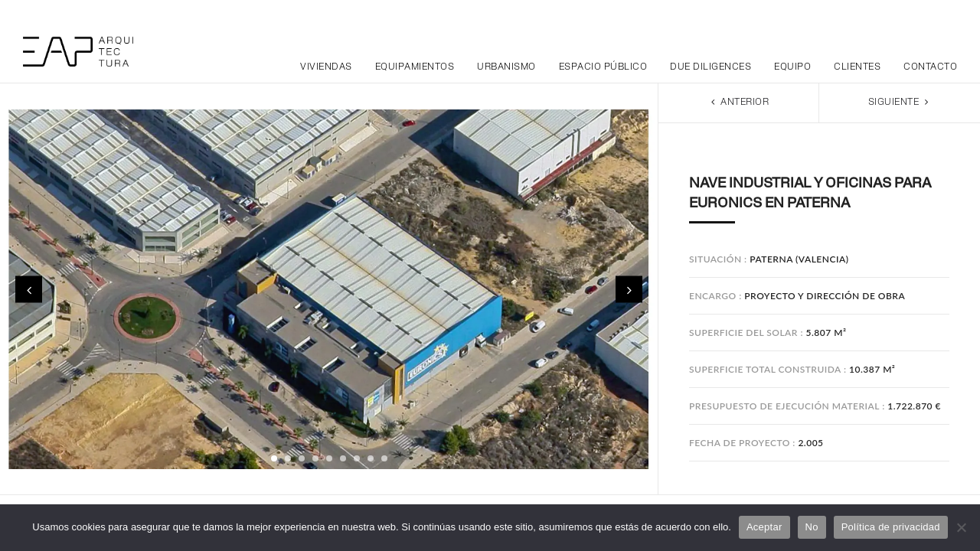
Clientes (857, 67)
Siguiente (900, 102)
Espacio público (603, 67)
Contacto (930, 67)
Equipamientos (415, 67)
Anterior (738, 102)
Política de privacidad (891, 527)
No (812, 527)
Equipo (792, 67)
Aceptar (764, 527)
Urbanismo (506, 67)
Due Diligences (710, 67)
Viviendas (326, 67)
